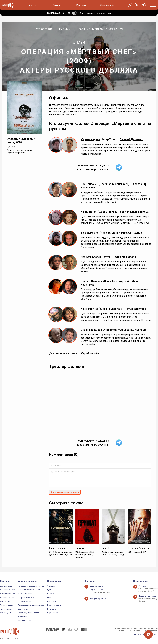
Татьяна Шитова (136, 309)
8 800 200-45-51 (97, 586)
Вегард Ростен (90, 233)
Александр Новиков (133, 330)
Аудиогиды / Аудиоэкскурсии (31, 605)
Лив (83, 257)
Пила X (105, 548)
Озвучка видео (25, 601)
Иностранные (6, 609)
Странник (87, 330)
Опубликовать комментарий (65, 492)
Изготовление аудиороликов (31, 586)
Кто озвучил (6, 613)
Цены (50, 590)
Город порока (57, 548)
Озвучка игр (23, 609)
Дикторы (57, 5)
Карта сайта (53, 613)
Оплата (51, 594)
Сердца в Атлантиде (139, 548)
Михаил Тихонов (131, 233)
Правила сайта (54, 605)
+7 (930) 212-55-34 (98, 590)
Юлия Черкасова (125, 257)
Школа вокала (24, 620)
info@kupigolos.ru (98, 599)
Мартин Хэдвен (90, 139)
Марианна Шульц (138, 212)
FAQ (49, 597)
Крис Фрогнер (89, 309)
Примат (80, 548)
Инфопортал (107, 5)
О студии (51, 586)
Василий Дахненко (131, 139)
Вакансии (51, 601)
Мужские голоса (7, 590)
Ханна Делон (89, 212)
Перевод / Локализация (29, 613)
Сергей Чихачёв (90, 353)
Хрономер (22, 617)
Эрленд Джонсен (92, 281)
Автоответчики (25, 594)
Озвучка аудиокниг (26, 597)
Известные (5, 601)
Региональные (6, 605)
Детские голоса (7, 597)
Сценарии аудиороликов (29, 590)
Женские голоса (7, 594)
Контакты (52, 609)
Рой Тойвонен (89, 184)
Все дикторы (6, 586)
